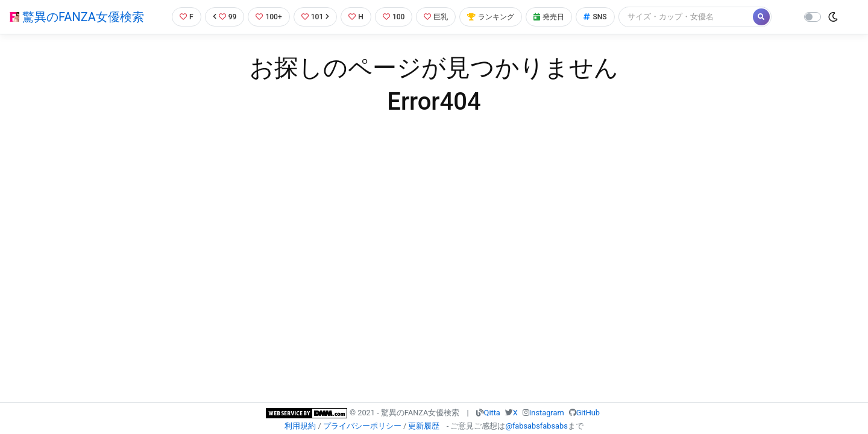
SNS (605, 17)
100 (395, 17)
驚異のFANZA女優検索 (77, 17)
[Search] (696, 17)
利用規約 (300, 426)
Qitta (492, 413)
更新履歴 (424, 426)
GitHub (588, 413)
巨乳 (439, 17)
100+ (267, 17)
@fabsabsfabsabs (536, 426)
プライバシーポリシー (362, 426)
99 (221, 17)
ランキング (496, 17)
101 (314, 17)
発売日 (557, 17)
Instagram (547, 413)
